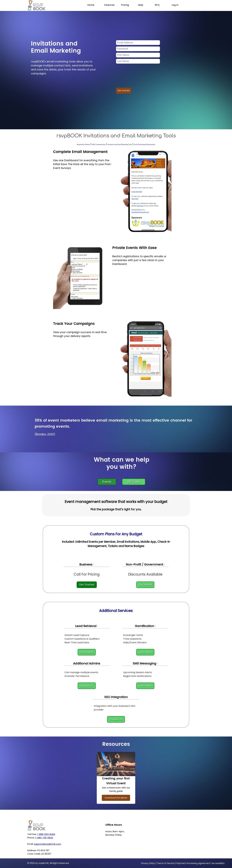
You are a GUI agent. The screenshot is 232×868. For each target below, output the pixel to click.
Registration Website (83, 144)
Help (141, 5)
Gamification (145, 626)
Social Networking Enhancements (144, 144)
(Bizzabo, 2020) (45, 434)
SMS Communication (99, 144)
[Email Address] (138, 43)
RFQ (157, 5)
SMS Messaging (145, 663)
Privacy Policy (148, 863)
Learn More (87, 652)
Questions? (87, 686)
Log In (175, 5)
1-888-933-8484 (46, 834)
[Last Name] (138, 61)
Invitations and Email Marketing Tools (120, 144)
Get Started (124, 91)
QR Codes (134, 482)
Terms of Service (166, 863)
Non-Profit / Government (145, 564)
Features (109, 5)
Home (91, 5)
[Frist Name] (138, 55)
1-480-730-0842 (44, 838)
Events (107, 482)
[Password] (138, 49)
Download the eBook (116, 798)
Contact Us (116, 719)
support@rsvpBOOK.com (47, 844)
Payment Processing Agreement (193, 863)
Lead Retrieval (87, 626)
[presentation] (138, 75)
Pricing (125, 5)
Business (87, 564)
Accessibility (218, 863)
